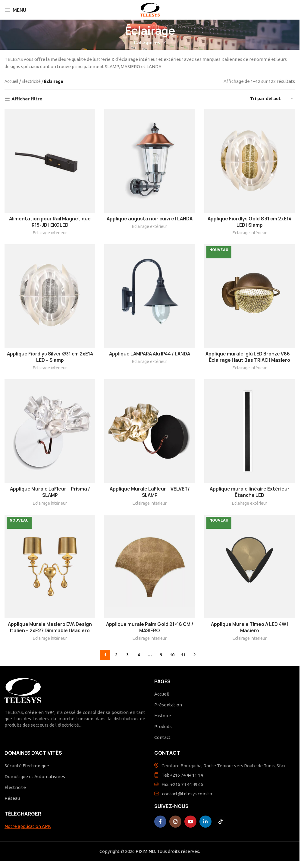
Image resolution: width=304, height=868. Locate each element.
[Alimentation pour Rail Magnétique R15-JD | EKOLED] (50, 161)
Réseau (12, 798)
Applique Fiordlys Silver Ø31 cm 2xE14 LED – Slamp (50, 357)
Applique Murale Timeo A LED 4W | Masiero (250, 627)
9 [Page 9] (161, 655)
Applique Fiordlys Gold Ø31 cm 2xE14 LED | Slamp (250, 222)
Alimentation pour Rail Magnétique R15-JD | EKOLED (50, 222)
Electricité (31, 81)
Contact (162, 737)
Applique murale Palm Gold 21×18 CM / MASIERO (150, 627)
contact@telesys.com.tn (187, 794)
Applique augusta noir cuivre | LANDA (150, 219)
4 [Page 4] (139, 655)
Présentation (168, 705)
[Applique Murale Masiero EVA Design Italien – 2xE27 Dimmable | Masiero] (50, 567)
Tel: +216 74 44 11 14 (182, 775)
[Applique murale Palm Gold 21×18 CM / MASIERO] (150, 567)
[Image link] (23, 690)
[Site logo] (150, 9)
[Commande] (272, 99)
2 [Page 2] (116, 655)
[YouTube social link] (190, 822)
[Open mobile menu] (15, 10)
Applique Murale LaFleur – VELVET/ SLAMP (150, 492)
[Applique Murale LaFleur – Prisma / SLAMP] (50, 431)
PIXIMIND (145, 851)
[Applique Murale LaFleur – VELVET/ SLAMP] (150, 431)
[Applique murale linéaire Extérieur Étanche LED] (250, 431)
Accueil (11, 81)
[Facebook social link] (160, 822)
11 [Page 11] (183, 655)
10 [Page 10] (172, 655)
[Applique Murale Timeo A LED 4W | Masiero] (250, 567)
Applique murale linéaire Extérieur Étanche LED (250, 492)
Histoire (163, 716)
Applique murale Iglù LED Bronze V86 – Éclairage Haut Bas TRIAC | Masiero (249, 357)
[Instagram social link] (175, 822)
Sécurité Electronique (27, 766)
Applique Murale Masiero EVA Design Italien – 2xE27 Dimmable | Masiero (50, 627)
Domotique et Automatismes (35, 776)
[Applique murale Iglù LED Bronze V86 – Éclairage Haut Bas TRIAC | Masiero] (250, 296)
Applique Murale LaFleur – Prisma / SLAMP (50, 492)
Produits (163, 726)
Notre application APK (28, 826)
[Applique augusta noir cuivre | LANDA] (150, 161)
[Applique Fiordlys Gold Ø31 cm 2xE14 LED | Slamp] (250, 161)
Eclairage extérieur (150, 226)
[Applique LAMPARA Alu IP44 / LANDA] (150, 296)
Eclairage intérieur (50, 233)
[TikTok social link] (221, 822)
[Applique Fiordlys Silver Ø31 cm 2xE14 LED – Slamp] (50, 296)
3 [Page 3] (127, 655)
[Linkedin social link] (205, 822)
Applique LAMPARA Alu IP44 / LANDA (150, 354)
